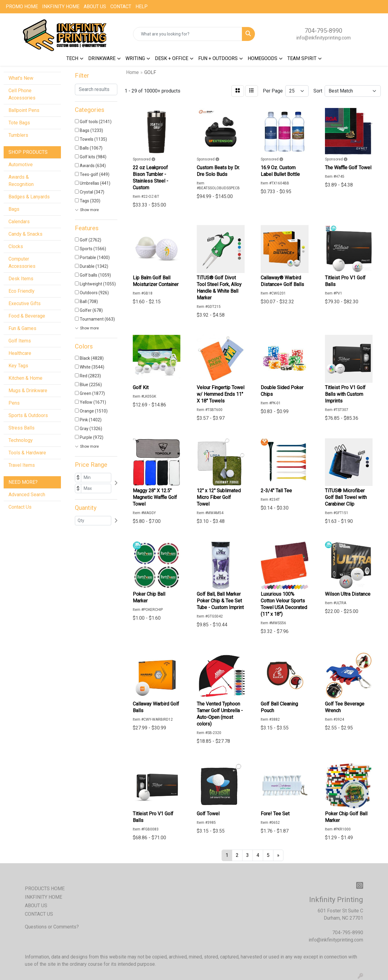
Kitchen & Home (25, 378)
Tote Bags (19, 123)
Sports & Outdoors (28, 415)
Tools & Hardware (27, 453)
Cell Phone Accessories (22, 94)
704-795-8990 (323, 31)
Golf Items (20, 341)
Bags (14, 209)
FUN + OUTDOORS (218, 58)
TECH (72, 58)
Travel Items (22, 465)
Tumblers (18, 135)
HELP (142, 7)
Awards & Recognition (21, 181)
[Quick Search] (188, 34)
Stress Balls (22, 428)
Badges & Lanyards (29, 197)
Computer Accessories (22, 263)
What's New (21, 78)
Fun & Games (22, 328)
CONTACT (121, 7)
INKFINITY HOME (61, 7)
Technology (21, 440)
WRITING (135, 58)
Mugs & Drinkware (28, 391)
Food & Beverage (27, 316)
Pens (14, 403)
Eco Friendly (22, 291)
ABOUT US (95, 7)
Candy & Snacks (25, 234)
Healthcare (20, 353)
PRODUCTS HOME (45, 889)
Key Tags (18, 366)
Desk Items (21, 279)
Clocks (16, 246)
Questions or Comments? (52, 927)
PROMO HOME (22, 7)
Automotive (21, 165)
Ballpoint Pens (24, 110)
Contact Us (20, 507)
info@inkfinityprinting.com (323, 38)
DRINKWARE (102, 58)
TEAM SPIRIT (302, 58)
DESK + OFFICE (172, 58)
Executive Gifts (25, 303)
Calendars (19, 222)
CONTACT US (39, 914)
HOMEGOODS (263, 58)
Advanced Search (27, 495)
